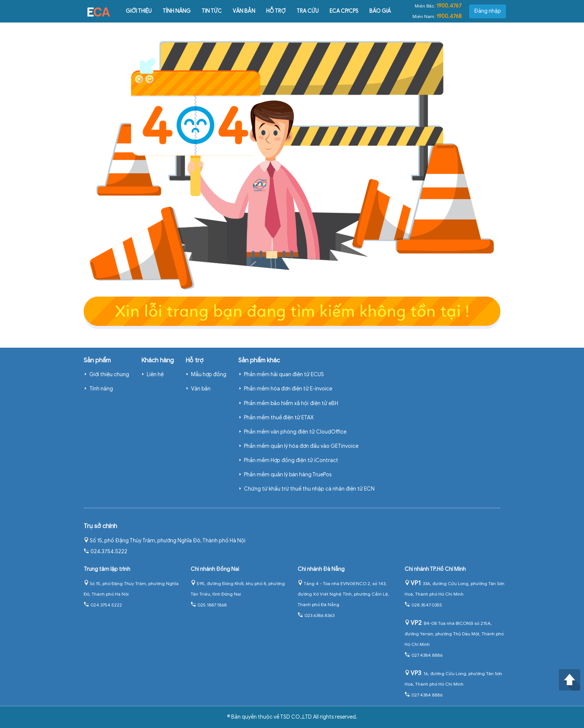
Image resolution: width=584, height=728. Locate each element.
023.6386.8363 (316, 615)
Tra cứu (308, 11)
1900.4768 (449, 16)
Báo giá (380, 11)
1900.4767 (449, 6)
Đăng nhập (488, 11)
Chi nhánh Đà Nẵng (321, 569)
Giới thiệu (139, 11)
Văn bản (244, 11)
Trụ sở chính (100, 526)
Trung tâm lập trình (107, 569)
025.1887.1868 (209, 605)
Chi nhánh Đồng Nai (215, 569)
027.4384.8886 (424, 655)
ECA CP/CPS (344, 11)
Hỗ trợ (276, 11)
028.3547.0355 (423, 605)
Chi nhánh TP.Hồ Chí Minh (435, 569)
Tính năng (177, 11)
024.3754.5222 (105, 552)
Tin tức (212, 11)
